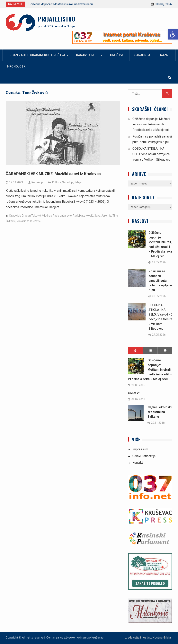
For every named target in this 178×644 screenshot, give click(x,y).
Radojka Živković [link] (83, 216)
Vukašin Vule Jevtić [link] (29, 221)
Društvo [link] (117, 55)
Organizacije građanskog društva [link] (36, 55)
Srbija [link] (78, 182)
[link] (173, 34)
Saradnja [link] (142, 55)
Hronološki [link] (17, 66)
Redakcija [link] (37, 182)
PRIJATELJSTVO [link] (57, 19)
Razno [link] (165, 55)
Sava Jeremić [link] (103, 216)
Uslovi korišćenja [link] (144, 456)
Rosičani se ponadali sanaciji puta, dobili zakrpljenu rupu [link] (160, 281)
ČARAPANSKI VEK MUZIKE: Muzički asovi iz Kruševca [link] (53, 174)
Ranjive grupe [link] (88, 55)
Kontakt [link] (134, 393)
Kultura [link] (57, 182)
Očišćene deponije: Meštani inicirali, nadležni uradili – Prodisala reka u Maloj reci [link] (151, 124)
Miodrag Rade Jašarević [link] (57, 216)
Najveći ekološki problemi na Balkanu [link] (160, 412)
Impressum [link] (140, 449)
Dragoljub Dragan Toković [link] (25, 216)
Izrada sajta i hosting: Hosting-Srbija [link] (148, 638)
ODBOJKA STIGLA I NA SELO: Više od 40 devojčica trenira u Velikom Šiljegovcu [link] (151, 154)
